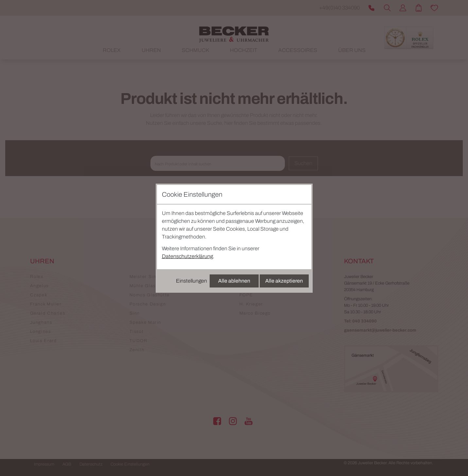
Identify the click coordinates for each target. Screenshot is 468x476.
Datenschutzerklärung (187, 256)
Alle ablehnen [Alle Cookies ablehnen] (234, 281)
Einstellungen (191, 281)
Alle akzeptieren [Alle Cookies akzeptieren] (284, 281)
